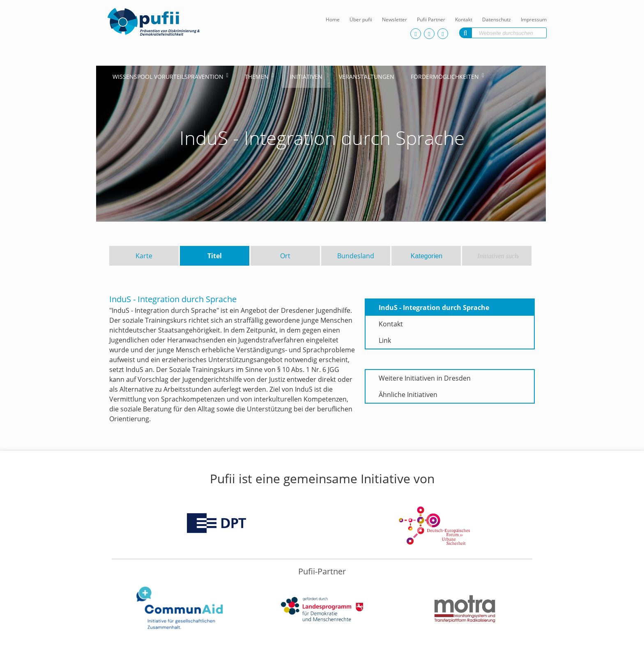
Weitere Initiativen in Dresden (425, 378)
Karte (144, 256)
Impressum (534, 20)
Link (385, 340)
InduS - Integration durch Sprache (434, 308)
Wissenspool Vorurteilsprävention (168, 77)
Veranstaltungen (367, 77)
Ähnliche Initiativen (408, 395)
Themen (257, 77)
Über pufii (361, 20)
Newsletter (394, 20)
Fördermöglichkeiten (445, 77)
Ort (285, 256)
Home (333, 20)
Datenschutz (497, 20)
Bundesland (356, 256)
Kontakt (464, 20)
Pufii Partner (431, 20)
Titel (215, 256)
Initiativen (306, 77)
